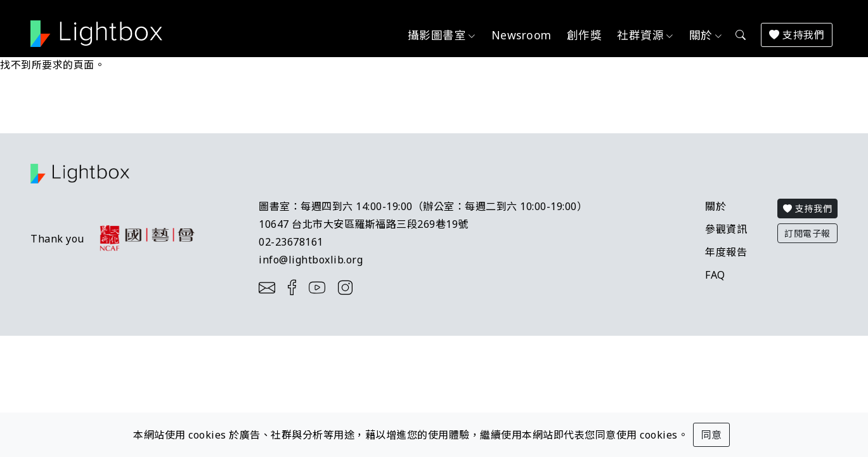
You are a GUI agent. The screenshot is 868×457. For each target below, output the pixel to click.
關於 (716, 206)
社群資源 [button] (640, 35)
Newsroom (521, 35)
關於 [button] (701, 35)
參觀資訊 (726, 229)
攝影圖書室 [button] (437, 35)
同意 (711, 435)
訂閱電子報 (807, 233)
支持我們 (797, 35)
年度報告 (726, 252)
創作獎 (585, 35)
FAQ (715, 275)
